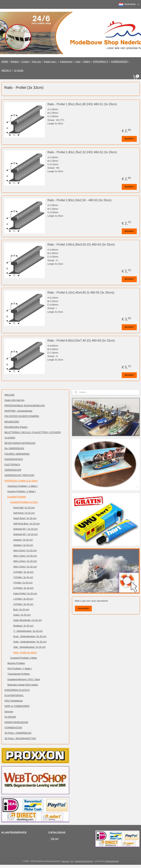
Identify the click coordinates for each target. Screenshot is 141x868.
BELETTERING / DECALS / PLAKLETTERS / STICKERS (33, 432)
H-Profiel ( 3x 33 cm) (23, 588)
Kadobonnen (66, 62)
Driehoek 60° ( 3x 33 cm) (26, 529)
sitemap (65, 861)
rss (72, 861)
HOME (5, 62)
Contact (25, 62)
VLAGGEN (10, 438)
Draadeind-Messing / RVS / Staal (24, 679)
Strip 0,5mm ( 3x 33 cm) (25, 551)
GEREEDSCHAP (13, 470)
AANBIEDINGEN (119, 62)
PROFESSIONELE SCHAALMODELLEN (25, 406)
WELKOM (9, 395)
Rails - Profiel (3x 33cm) (25, 653)
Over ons (36, 62)
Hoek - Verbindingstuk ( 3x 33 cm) (30, 642)
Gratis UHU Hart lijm (15, 400)
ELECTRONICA (12, 465)
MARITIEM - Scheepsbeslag (18, 411)
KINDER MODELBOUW (16, 722)
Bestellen (129, 139)
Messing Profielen (16, 663)
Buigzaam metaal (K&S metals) (23, 685)
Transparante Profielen (19, 674)
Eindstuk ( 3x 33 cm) (23, 626)
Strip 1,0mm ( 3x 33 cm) (25, 556)
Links (78, 62)
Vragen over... (50, 62)
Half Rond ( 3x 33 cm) (24, 513)
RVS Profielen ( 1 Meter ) (20, 669)
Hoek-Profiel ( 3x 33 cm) (25, 594)
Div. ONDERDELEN (14, 448)
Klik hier (55, 839)
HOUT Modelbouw (14, 701)
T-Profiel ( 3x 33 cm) (23, 577)
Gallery (87, 62)
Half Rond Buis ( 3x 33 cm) (27, 524)
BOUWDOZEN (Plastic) (16, 427)
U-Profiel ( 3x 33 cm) (23, 572)
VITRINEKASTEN (13, 728)
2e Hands (19, 70)
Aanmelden (83, 608)
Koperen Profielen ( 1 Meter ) (22, 491)
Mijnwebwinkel (112, 861)
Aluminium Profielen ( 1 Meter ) (23, 486)
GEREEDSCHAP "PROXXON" (20, 475)
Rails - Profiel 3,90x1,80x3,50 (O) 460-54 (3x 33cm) (81, 245)
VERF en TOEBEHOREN (17, 706)
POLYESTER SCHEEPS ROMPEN (22, 416)
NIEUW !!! (6, 70)
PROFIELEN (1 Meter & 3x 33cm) (21, 481)
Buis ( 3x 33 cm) (21, 610)
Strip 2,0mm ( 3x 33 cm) (25, 567)
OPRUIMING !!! (101, 62)
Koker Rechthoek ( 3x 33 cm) (28, 620)
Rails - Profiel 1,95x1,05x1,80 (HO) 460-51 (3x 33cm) (82, 104)
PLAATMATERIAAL (14, 695)
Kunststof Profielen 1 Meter (24, 658)
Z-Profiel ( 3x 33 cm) (23, 604)
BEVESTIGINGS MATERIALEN (20, 443)
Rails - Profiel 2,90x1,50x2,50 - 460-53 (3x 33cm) (80, 200)
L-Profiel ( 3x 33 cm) (23, 599)
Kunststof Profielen (17, 497)
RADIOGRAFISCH (14, 459)
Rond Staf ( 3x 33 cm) (24, 508)
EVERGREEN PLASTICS (17, 690)
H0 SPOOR (10, 717)
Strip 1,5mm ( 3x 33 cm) (25, 561)
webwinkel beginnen (84, 861)
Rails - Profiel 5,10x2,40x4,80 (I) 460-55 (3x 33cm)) (81, 293)
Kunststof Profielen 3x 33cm (24, 502)
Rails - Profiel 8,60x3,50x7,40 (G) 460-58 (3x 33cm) (81, 341)
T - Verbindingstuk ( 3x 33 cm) (28, 631)
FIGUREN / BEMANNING (17, 454)
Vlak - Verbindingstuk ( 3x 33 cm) (30, 647)
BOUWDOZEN (12, 422)
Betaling (15, 62)
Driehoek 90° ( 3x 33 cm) (26, 534)
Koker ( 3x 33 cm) (22, 615)
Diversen (9, 712)
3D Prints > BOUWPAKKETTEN (20, 739)
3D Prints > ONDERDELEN (18, 733)
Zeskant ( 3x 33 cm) (23, 540)
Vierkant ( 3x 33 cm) (23, 545)
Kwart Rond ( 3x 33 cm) (25, 518)
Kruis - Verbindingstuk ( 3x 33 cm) (30, 636)
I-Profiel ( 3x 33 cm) (23, 583)
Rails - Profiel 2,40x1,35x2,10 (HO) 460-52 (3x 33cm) (82, 152)
